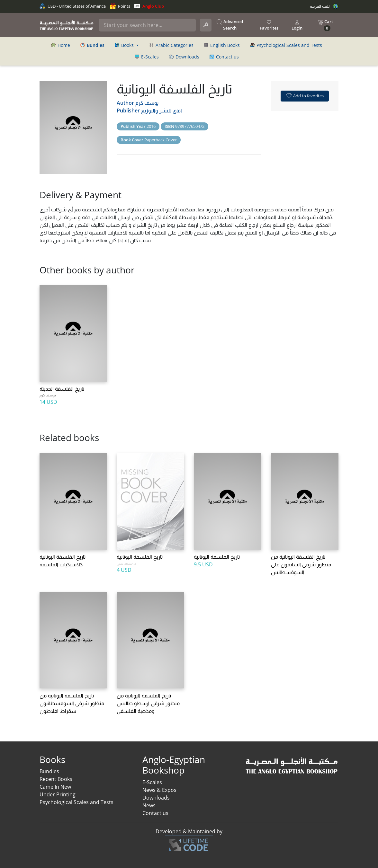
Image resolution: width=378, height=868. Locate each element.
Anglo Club (149, 6)
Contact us (224, 57)
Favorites (269, 25)
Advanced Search (230, 25)
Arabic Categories (171, 45)
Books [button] (125, 45)
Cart (325, 25)
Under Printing (58, 794)
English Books (222, 45)
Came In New (55, 787)
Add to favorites (305, 95)
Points (120, 6)
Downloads (184, 57)
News (149, 805)
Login (297, 25)
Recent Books (56, 779)
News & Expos (159, 790)
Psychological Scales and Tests (286, 45)
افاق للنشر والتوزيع (162, 111)
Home (61, 45)
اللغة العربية (324, 6)
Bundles (49, 771)
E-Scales (147, 57)
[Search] (147, 25)
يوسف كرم (147, 103)
